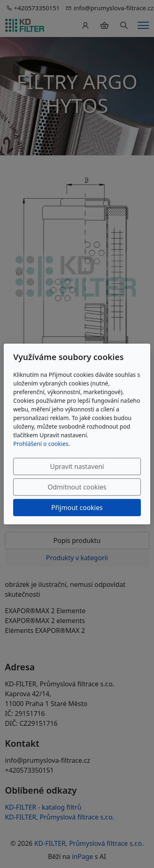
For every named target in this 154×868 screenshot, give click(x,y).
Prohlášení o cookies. (41, 444)
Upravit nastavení (77, 466)
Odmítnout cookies (77, 487)
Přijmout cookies (77, 508)
